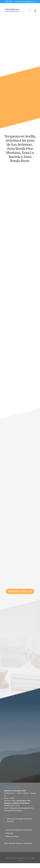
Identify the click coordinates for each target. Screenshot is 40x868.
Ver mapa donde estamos (13, 811)
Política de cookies (12, 836)
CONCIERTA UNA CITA (20, 591)
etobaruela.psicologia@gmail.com (21, 808)
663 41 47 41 (9, 2)
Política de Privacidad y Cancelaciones (19, 830)
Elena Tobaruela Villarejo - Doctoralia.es (18, 843)
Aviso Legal (9, 833)
